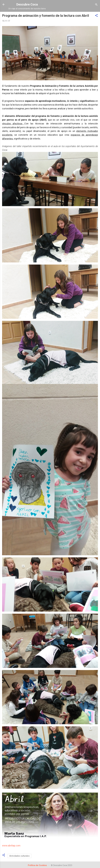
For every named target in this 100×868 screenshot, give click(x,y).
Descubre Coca (27, 4)
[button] (96, 16)
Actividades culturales (19, 856)
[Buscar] (96, 5)
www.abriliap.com (11, 846)
